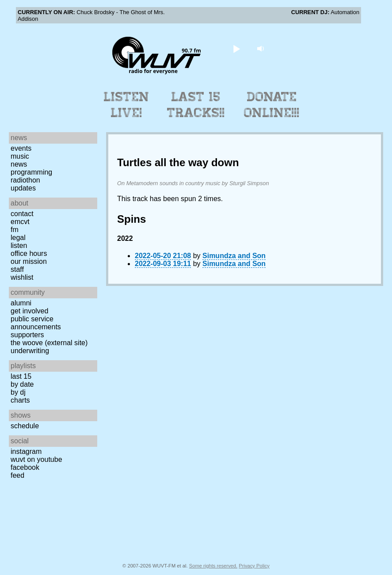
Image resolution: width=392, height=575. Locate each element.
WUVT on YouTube (36, 459)
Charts (20, 400)
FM (15, 230)
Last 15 (21, 376)
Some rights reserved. (213, 566)
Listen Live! (127, 105)
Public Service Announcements (36, 323)
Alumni (21, 303)
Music (20, 156)
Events (21, 148)
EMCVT (20, 222)
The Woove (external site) (49, 343)
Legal (18, 238)
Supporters (27, 335)
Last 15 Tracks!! (196, 105)
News (19, 164)
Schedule (25, 426)
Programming (31, 172)
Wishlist (22, 277)
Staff (17, 269)
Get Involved (29, 311)
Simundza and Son (234, 256)
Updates (23, 188)
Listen (19, 246)
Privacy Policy (254, 566)
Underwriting (30, 351)
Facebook (25, 467)
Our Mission (29, 261)
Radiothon (25, 180)
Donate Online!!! (272, 105)
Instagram (26, 451)
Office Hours (29, 253)
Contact (22, 214)
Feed (17, 475)
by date (22, 384)
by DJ (18, 392)
